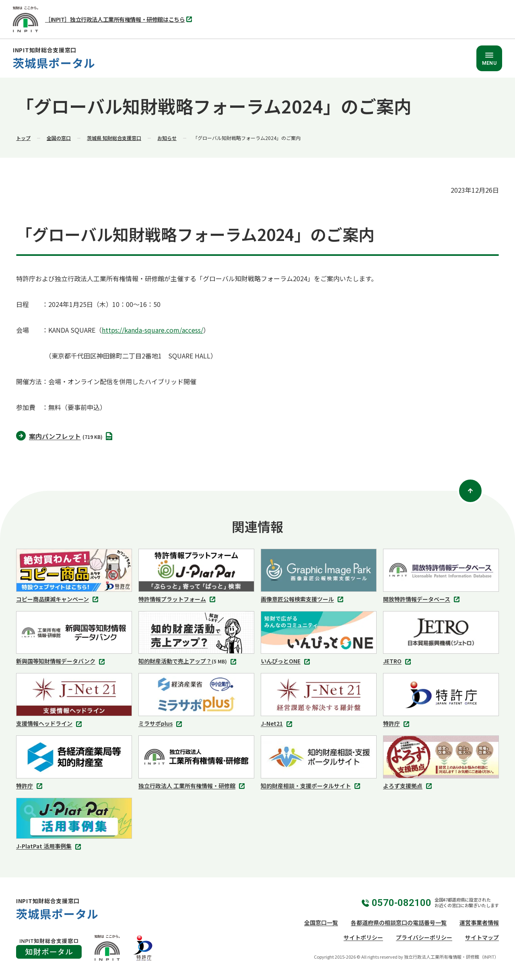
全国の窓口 (59, 138)
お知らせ (167, 138)
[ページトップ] (470, 491)
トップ (23, 138)
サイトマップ (482, 937)
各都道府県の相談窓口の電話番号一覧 (399, 922)
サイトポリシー (363, 937)
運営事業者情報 (479, 922)
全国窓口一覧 (321, 922)
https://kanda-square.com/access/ (152, 330)
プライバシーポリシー (424, 937)
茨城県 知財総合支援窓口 (114, 138)
